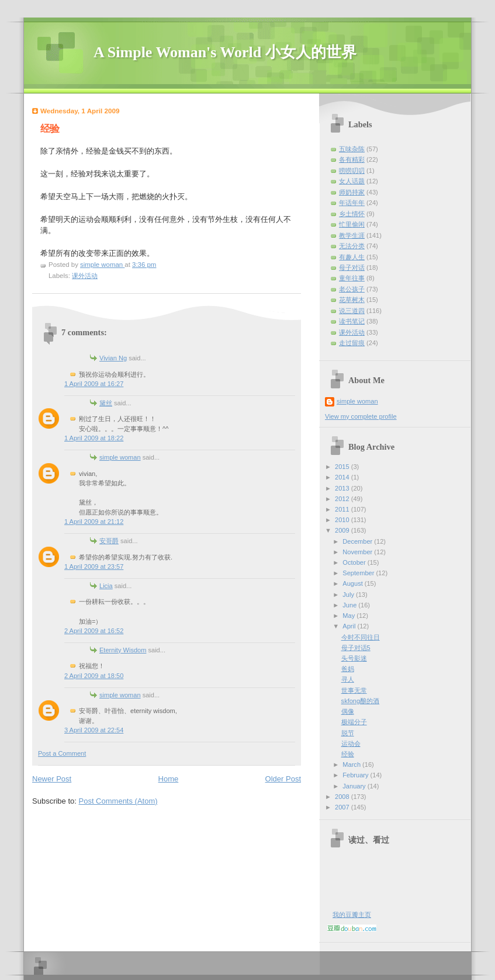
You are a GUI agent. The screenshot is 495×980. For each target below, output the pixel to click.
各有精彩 (352, 159)
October (355, 562)
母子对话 (352, 267)
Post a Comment (62, 753)
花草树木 (352, 300)
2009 (343, 530)
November (358, 552)
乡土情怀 (352, 214)
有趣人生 (352, 257)
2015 (343, 467)
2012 (343, 499)
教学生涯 (352, 235)
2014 (343, 477)
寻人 (348, 679)
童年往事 (352, 278)
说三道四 (352, 311)
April (350, 626)
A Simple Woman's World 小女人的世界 (225, 52)
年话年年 (352, 203)
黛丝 (106, 403)
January (355, 786)
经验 (348, 754)
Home (169, 779)
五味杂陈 (352, 149)
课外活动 (85, 276)
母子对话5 (356, 648)
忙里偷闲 (352, 224)
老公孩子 (352, 289)
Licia (106, 586)
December (358, 541)
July (349, 595)
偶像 (348, 711)
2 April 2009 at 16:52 (94, 631)
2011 (343, 509)
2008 (343, 797)
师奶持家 (352, 192)
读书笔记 (352, 321)
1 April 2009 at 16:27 (94, 384)
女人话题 (352, 181)
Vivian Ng (113, 358)
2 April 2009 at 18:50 (94, 676)
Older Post (283, 779)
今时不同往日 (361, 637)
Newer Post (52, 779)
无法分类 (352, 246)
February (356, 775)
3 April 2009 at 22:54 (94, 730)
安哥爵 (109, 541)
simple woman (120, 457)
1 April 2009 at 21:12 (94, 522)
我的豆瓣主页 (352, 915)
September (359, 573)
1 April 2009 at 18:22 (94, 438)
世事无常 (354, 690)
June (350, 605)
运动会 (351, 743)
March (352, 764)
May (349, 616)
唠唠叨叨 (352, 171)
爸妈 (348, 669)
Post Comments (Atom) (118, 801)
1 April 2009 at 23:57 (94, 567)
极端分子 (354, 722)
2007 (343, 807)
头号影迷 (354, 658)
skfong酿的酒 (361, 701)
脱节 (348, 733)
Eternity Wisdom (123, 650)
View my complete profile (361, 416)
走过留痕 (352, 343)
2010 (343, 520)
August (353, 583)
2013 (343, 488)
